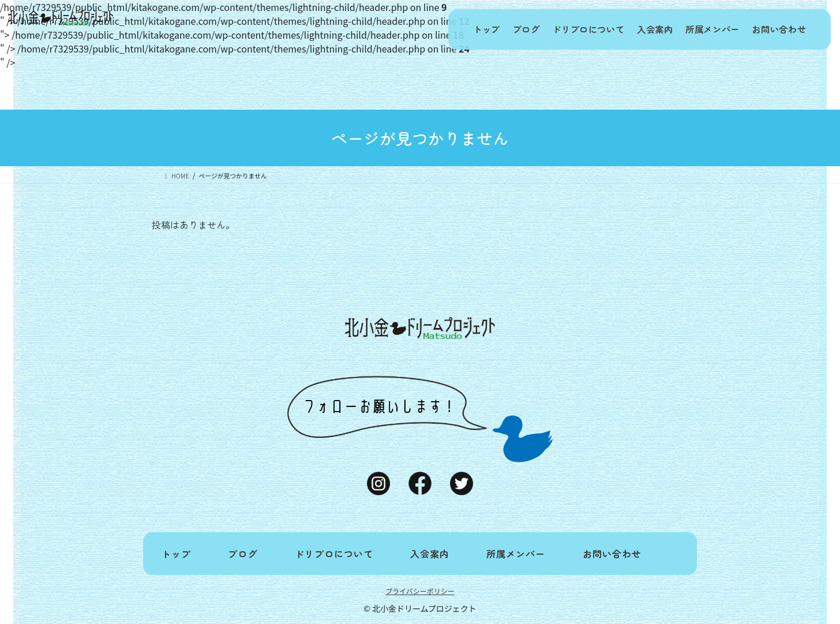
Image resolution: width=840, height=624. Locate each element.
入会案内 (642, 29)
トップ (458, 29)
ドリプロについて (571, 29)
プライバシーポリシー (420, 591)
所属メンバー (705, 29)
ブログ (503, 29)
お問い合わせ (777, 29)
